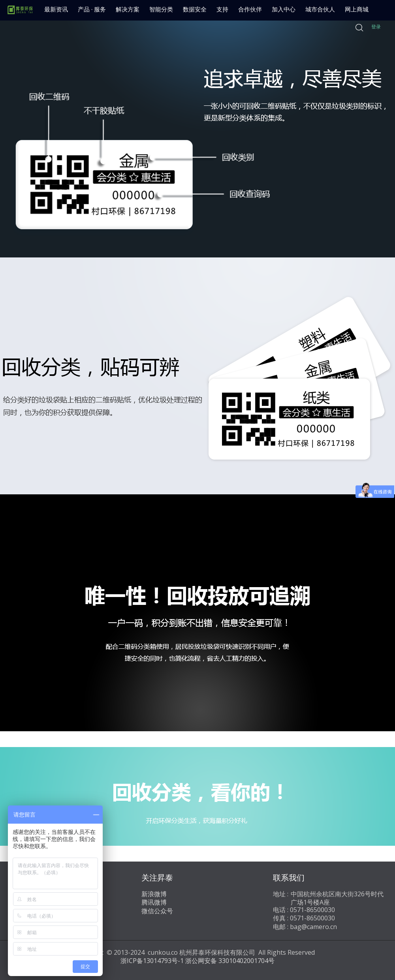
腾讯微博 (154, 902)
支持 (222, 9)
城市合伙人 (320, 9)
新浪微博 (154, 894)
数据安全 (195, 9)
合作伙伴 (250, 9)
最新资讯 (56, 9)
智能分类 (161, 9)
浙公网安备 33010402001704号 (230, 961)
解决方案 (128, 9)
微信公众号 (157, 911)
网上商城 (357, 9)
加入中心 (284, 9)
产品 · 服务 (92, 9)
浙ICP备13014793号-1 (152, 961)
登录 (376, 27)
